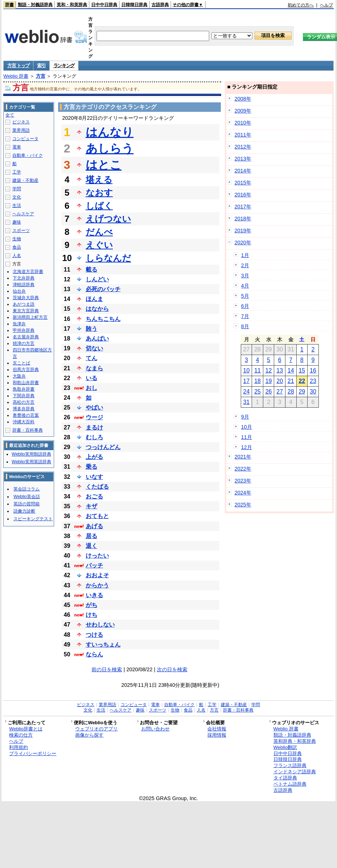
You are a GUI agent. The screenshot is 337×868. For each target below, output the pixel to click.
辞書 (9, 5)
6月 (245, 306)
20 (280, 381)
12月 (247, 447)
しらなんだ (108, 258)
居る (92, 536)
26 (269, 392)
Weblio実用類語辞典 (31, 454)
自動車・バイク (28, 155)
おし (92, 388)
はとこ (104, 165)
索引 (41, 66)
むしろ (94, 437)
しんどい (97, 279)
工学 (17, 172)
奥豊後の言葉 (26, 415)
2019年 (243, 231)
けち (92, 615)
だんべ (99, 232)
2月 (245, 265)
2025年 (243, 505)
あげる (94, 526)
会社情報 (217, 729)
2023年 (243, 481)
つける (94, 635)
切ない (94, 348)
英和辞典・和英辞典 (295, 741)
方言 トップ (18, 66)
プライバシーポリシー (33, 753)
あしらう (110, 148)
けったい (97, 556)
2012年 (243, 147)
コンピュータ (25, 139)
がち (92, 605)
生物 (17, 239)
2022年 (243, 469)
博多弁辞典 (24, 409)
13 (280, 370)
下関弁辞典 (24, 396)
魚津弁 (19, 324)
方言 (41, 76)
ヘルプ (326, 5)
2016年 (243, 195)
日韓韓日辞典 (134, 5)
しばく (99, 206)
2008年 (243, 99)
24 (247, 392)
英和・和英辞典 (72, 5)
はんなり (110, 132)
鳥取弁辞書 (24, 389)
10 (247, 370)
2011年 (243, 135)
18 (257, 381)
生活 (17, 205)
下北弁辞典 (24, 278)
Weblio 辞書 (16, 76)
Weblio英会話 (27, 497)
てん (92, 358)
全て (10, 115)
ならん (94, 654)
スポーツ (21, 231)
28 (291, 392)
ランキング (64, 66)
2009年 (243, 111)
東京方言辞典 (26, 311)
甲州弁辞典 (24, 330)
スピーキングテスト (33, 519)
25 (257, 392)
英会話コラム (27, 489)
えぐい (99, 245)
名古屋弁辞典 (26, 337)
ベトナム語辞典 (290, 784)
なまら (94, 368)
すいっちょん (103, 645)
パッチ (94, 565)
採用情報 (217, 735)
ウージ (94, 417)
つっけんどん (103, 447)
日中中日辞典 (104, 5)
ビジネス (21, 122)
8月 (245, 326)
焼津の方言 (24, 343)
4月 (245, 286)
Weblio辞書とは (26, 729)
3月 (245, 276)
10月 (247, 427)
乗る (92, 467)
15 (302, 370)
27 (280, 392)
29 (302, 392)
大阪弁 (19, 376)
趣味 (17, 222)
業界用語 (21, 130)
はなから (97, 309)
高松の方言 (24, 402)
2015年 (243, 183)
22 (302, 381)
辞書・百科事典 (28, 430)
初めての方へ (301, 5)
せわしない (100, 625)
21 (291, 381)
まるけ (94, 427)
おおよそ (97, 575)
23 (313, 381)
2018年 (243, 219)
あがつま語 (24, 304)
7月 (245, 316)
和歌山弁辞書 (26, 383)
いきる (94, 595)
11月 (247, 437)
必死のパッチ (103, 289)
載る (92, 270)
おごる (94, 496)
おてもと (97, 516)
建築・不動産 (25, 180)
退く (92, 546)
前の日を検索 (107, 669)
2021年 (243, 457)
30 (313, 392)
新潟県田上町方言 (30, 317)
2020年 (243, 243)
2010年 (243, 123)
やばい (94, 407)
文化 (17, 197)
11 (257, 370)
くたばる (97, 487)
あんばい (97, 339)
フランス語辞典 (290, 765)
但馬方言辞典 (26, 370)
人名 (17, 256)
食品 (17, 247)
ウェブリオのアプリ (96, 729)
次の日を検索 (172, 669)
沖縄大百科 (24, 422)
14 (291, 370)
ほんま (94, 299)
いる (92, 378)
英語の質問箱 (27, 504)
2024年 (243, 493)
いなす (94, 477)
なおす (99, 193)
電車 (17, 147)
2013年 (243, 159)
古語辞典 (160, 5)
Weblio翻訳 (285, 747)
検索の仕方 (21, 735)
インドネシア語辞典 (295, 772)
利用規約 (19, 747)
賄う (92, 329)
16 (313, 370)
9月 (245, 417)
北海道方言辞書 (28, 272)
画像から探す (89, 735)
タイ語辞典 (285, 778)
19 (269, 381)
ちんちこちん (103, 319)
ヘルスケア (23, 214)
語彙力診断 (24, 511)
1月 (245, 255)
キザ (92, 506)
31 (247, 402)
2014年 (243, 171)
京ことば (21, 363)
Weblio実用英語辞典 (31, 462)
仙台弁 (19, 291)
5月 (245, 296)
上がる (94, 457)
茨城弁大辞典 (26, 298)
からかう (97, 585)
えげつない (108, 219)
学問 (17, 189)
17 (247, 381)
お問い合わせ (155, 729)
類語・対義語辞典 (35, 5)
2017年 (243, 207)
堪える (99, 180)
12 (269, 370)
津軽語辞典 (24, 285)
